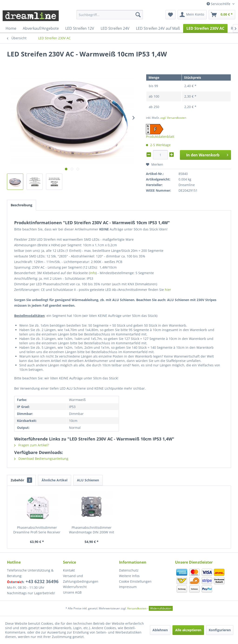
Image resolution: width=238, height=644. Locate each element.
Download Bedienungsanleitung (41, 458)
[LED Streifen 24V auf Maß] (158, 28)
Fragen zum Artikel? (32, 445)
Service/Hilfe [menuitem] (219, 4)
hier (168, 290)
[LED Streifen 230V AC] (205, 28)
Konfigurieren (220, 630)
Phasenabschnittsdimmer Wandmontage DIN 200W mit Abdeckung (92, 530)
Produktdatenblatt (160, 136)
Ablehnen (160, 630)
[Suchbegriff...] (110, 15)
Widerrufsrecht (75, 587)
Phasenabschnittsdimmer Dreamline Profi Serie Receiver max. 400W (37, 530)
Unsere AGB (72, 592)
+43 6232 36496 (42, 582)
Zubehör (21, 480)
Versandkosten (137, 608)
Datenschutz (129, 570)
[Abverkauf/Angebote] (41, 28)
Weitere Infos (129, 576)
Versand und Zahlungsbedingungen (81, 579)
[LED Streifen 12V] (80, 28)
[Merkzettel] (170, 15)
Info (93, 273)
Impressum (128, 587)
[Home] (11, 28)
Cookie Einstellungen (135, 581)
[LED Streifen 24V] (115, 28)
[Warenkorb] (222, 15)
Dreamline (187, 185)
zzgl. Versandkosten (173, 118)
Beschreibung (21, 205)
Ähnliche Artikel (55, 480)
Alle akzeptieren (188, 630)
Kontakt (69, 570)
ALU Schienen (88, 480)
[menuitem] (110, 15)
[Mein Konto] (192, 15)
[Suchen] (138, 15)
